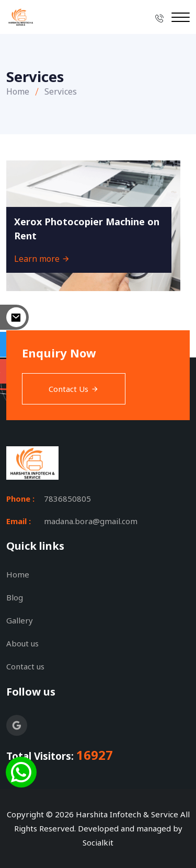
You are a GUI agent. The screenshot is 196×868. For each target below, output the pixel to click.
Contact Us (74, 389)
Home (18, 91)
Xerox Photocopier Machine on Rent (87, 229)
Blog (15, 597)
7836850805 (67, 499)
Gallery (20, 620)
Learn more (42, 259)
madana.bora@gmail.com (91, 521)
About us (22, 643)
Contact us (25, 666)
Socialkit (98, 842)
